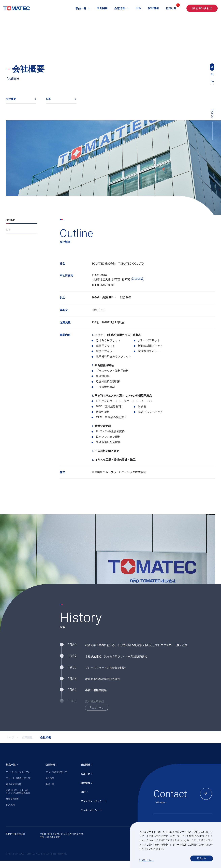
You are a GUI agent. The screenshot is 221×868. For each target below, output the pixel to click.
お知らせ (171, 8)
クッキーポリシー (90, 818)
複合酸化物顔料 (14, 792)
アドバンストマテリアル (18, 780)
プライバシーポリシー (92, 808)
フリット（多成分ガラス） (19, 786)
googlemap (138, 279)
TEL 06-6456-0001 (103, 285)
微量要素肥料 (13, 806)
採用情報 (153, 8)
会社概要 (11, 99)
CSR (138, 8)
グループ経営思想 (54, 780)
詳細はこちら (146, 860)
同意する (202, 858)
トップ (10, 745)
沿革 (48, 99)
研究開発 (102, 8)
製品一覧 (83, 8)
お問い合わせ (204, 8)
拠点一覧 (50, 792)
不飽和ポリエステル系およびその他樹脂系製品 (18, 799)
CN (212, 81)
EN (212, 74)
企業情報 (122, 8)
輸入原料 (10, 812)
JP (212, 67)
